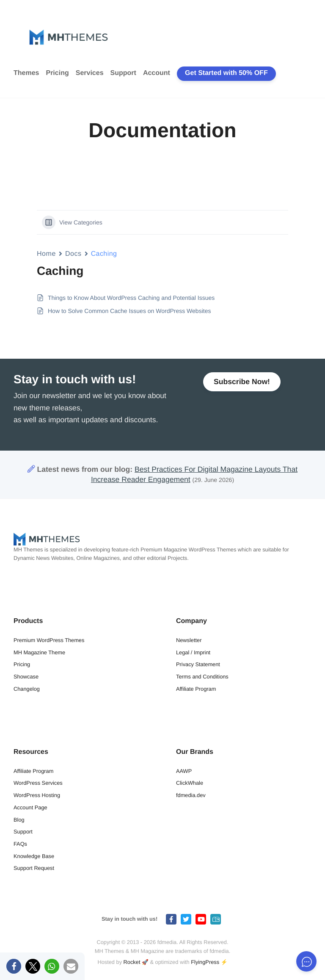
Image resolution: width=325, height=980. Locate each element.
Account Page (30, 807)
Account (157, 73)
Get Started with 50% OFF (226, 73)
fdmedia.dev (191, 795)
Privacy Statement (198, 664)
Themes (26, 73)
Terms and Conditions (202, 677)
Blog (19, 820)
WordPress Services (38, 783)
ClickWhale (190, 783)
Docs (73, 254)
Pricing (57, 73)
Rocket (132, 962)
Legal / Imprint (193, 652)
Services (90, 73)
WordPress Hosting (37, 795)
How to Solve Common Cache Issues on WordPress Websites (129, 311)
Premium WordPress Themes (49, 640)
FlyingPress (205, 962)
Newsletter (189, 640)
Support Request (34, 868)
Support (123, 73)
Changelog (27, 689)
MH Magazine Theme (39, 652)
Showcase (26, 677)
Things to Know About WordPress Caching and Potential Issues (131, 298)
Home (46, 254)
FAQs (20, 844)
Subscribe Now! (242, 382)
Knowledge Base (34, 856)
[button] (14, 966)
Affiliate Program (196, 689)
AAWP (184, 771)
